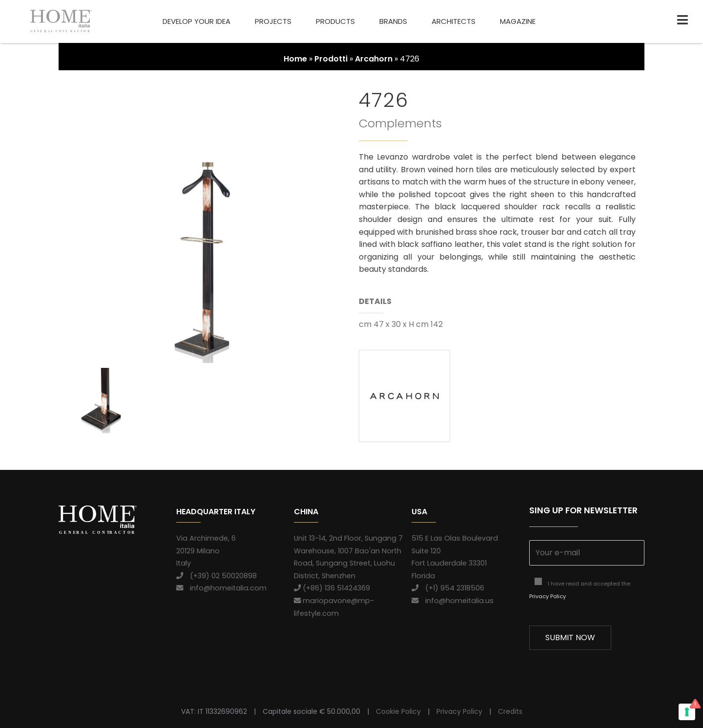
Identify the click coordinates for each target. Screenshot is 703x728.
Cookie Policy (398, 711)
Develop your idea (196, 21)
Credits (510, 711)
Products (335, 21)
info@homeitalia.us (453, 601)
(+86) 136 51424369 (332, 588)
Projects (273, 21)
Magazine (518, 21)
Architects (454, 21)
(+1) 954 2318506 (448, 588)
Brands (393, 21)
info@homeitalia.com (221, 588)
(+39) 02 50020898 (217, 576)
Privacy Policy (548, 596)
